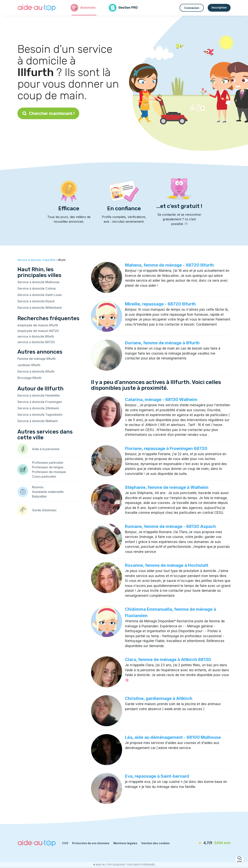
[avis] (208, 843)
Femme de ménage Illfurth (37, 359)
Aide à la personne (46, 449)
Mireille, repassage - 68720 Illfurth (160, 304)
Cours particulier (44, 476)
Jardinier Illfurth (29, 365)
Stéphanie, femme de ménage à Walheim (167, 487)
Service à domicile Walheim (38, 421)
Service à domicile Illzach (36, 301)
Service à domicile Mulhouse (38, 282)
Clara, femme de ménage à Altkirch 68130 (168, 659)
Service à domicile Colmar (37, 288)
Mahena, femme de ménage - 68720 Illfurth (169, 265)
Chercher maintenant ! (48, 113)
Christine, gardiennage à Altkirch (159, 698)
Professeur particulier (48, 463)
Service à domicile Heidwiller (39, 395)
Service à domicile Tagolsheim (40, 415)
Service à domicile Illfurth (36, 371)
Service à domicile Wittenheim (40, 308)
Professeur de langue (48, 467)
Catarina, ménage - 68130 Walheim (161, 399)
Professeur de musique (49, 472)
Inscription (219, 7)
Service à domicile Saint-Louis (40, 295)
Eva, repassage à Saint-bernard (157, 776)
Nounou (38, 487)
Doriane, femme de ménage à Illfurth (162, 343)
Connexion (192, 8)
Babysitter (39, 496)
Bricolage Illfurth (29, 378)
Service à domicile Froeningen (40, 402)
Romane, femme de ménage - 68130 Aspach (170, 526)
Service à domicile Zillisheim (38, 408)
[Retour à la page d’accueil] (37, 8)
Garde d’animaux (44, 510)
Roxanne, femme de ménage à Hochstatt (167, 565)
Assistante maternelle (48, 492)
